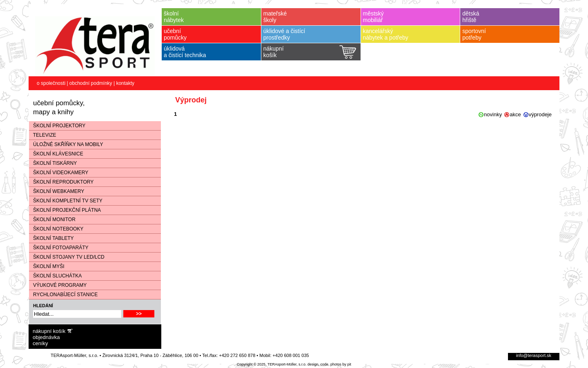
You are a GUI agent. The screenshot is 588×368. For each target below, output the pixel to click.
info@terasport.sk (534, 355)
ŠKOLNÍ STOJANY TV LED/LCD (67, 257)
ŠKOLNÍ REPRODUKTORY (61, 182)
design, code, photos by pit (329, 364)
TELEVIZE (42, 135)
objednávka (46, 337)
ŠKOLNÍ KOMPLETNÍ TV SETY (66, 201)
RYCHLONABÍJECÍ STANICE (63, 295)
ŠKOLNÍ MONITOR (52, 219)
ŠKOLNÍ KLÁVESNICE (56, 154)
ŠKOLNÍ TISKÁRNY (53, 163)
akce (515, 114)
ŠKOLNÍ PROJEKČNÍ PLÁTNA (65, 210)
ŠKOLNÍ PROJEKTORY (57, 126)
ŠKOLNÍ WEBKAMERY (57, 191)
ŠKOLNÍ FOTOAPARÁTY (59, 248)
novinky (493, 114)
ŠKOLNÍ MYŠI (47, 266)
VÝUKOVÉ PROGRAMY (58, 285)
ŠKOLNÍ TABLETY (51, 238)
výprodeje (540, 114)
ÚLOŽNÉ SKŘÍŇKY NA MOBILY (66, 144)
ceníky (40, 343)
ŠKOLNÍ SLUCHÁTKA (55, 276)
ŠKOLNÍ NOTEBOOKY (56, 229)
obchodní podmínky (91, 83)
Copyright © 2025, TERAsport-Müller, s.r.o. (272, 364)
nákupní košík (49, 331)
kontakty (125, 83)
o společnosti (51, 83)
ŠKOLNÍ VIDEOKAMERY (59, 173)
